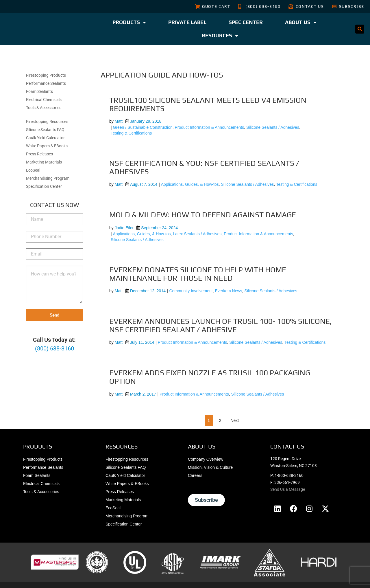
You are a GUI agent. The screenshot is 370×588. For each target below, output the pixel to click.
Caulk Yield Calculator (45, 138)
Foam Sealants (39, 91)
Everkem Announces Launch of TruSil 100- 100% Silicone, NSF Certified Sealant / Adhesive (221, 325)
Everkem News (228, 291)
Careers (195, 475)
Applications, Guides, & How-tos (190, 184)
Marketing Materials (44, 162)
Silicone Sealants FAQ (45, 130)
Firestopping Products (46, 75)
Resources (220, 36)
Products (129, 22)
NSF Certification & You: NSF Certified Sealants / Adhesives (204, 167)
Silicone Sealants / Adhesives (273, 127)
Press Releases (39, 154)
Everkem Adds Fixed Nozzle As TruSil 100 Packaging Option (210, 377)
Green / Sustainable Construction (143, 127)
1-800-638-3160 (289, 475)
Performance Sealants (46, 83)
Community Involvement (191, 291)
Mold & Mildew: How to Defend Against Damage (203, 215)
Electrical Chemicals (44, 100)
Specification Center (44, 186)
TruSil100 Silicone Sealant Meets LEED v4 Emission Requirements (208, 104)
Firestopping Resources (47, 122)
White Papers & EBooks (47, 146)
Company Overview (206, 459)
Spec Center (246, 22)
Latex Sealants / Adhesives (197, 234)
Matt (119, 121)
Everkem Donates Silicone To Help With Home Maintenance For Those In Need (198, 274)
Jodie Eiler (124, 228)
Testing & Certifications (131, 133)
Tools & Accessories (44, 108)
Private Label (187, 22)
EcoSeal (33, 170)
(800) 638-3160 (54, 348)
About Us (301, 22)
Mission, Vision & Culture (210, 467)
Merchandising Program (48, 178)
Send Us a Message (288, 489)
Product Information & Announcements (210, 127)
